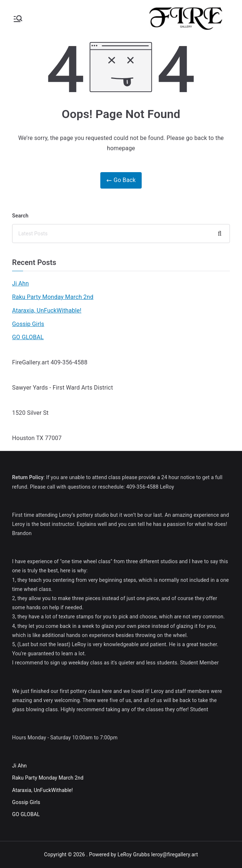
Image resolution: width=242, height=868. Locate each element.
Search (20, 216)
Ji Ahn (21, 283)
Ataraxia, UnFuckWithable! (47, 310)
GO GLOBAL (28, 337)
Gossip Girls (28, 324)
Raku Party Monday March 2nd (53, 297)
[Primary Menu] (18, 19)
